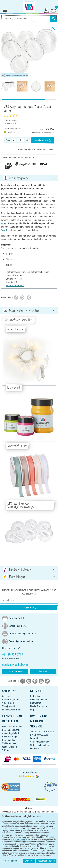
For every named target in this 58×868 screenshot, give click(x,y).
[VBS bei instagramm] (29, 681)
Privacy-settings (9, 737)
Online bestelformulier (12, 727)
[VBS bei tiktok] (47, 681)
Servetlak (5, 230)
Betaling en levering (11, 730)
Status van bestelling (40, 745)
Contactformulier (15, 671)
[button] (4, 51)
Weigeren (29, 861)
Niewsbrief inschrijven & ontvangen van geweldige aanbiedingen (29, 592)
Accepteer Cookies (46, 861)
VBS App (6, 750)
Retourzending (9, 740)
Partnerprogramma (11, 700)
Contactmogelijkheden (40, 742)
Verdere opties (10, 861)
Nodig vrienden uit (39, 700)
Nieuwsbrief (36, 703)
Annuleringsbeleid (10, 733)
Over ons (6, 696)
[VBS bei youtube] (41, 681)
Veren (4, 223)
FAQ (32, 710)
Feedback (43, 671)
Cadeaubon (35, 696)
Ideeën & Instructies (39, 706)
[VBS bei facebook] (23, 681)
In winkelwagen (43, 140)
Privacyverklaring (18, 839)
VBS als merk (8, 703)
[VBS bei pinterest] (35, 681)
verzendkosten (49, 132)
